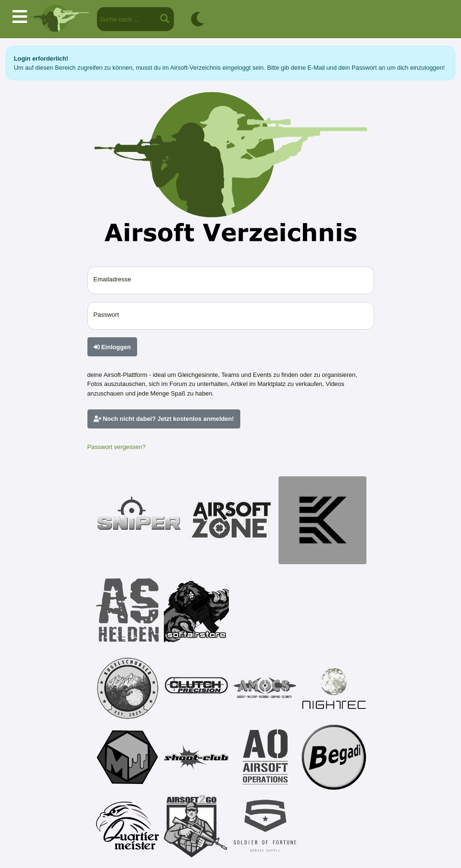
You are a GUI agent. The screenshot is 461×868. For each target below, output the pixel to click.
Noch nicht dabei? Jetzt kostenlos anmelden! (164, 419)
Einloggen (112, 347)
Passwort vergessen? (117, 447)
